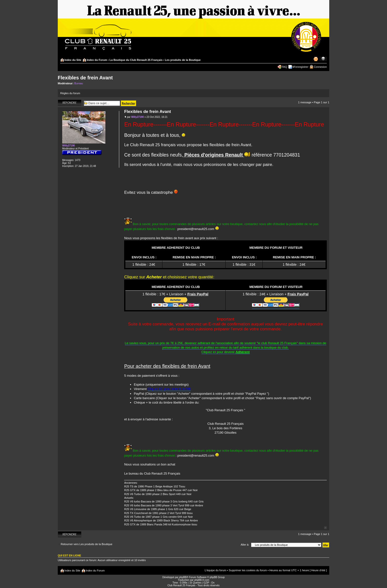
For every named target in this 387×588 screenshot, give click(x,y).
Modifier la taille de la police (323, 59)
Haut (325, 528)
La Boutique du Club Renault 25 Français (136, 60)
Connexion (320, 67)
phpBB (183, 577)
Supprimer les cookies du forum (248, 570)
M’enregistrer (300, 67)
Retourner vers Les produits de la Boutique (87, 544)
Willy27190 (137, 117)
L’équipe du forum (215, 570)
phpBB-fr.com (202, 580)
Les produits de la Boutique (183, 60)
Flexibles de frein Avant (85, 78)
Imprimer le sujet (316, 59)
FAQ (284, 67)
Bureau (79, 83)
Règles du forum (70, 93)
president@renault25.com (196, 229)
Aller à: (245, 545)
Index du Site (73, 60)
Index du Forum (97, 60)
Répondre (70, 103)
